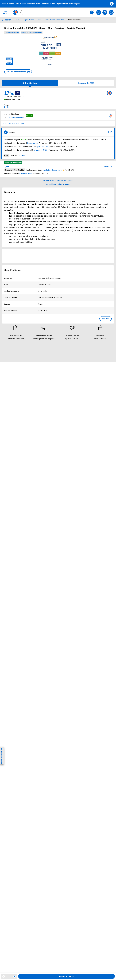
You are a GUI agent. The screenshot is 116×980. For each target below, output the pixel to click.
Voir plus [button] (106, 319)
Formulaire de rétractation (50, 454)
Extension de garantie (49, 391)
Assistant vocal (46, 397)
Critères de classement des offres (53, 476)
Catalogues (8, 378)
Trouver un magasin (84, 407)
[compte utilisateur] (105, 12)
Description (10, 192)
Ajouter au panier (67, 976)
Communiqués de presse (86, 404)
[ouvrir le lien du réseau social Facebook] (18, 487)
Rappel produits (46, 467)
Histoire (79, 378)
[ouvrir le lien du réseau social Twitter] (33, 487)
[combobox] (57, 12)
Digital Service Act (47, 464)
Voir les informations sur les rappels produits (55, 366)
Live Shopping (9, 391)
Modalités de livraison (49, 448)
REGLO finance (46, 385)
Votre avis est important (50, 404)
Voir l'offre (108, 166)
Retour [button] (8, 20)
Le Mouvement (83, 375)
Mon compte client (11, 432)
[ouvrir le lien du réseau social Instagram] (23, 487)
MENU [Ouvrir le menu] (6, 12)
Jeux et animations (11, 388)
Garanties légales (47, 458)
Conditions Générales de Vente (52, 432)
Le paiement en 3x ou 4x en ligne (53, 413)
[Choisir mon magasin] (99, 12)
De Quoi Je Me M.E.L (84, 397)
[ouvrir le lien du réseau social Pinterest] (38, 487)
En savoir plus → (17, 500)
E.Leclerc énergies (47, 382)
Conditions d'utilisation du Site (52, 439)
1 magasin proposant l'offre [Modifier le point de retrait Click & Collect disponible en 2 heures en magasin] (14, 123)
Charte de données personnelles (53, 442)
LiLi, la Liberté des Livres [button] (52, 170)
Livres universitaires (12, 33)
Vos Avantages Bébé (12, 385)
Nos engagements (83, 388)
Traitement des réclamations (51, 461)
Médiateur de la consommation (16, 448)
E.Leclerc (49, 410)
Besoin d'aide (10, 429)
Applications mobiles (48, 400)
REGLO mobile (46, 388)
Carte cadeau (45, 394)
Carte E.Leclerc (10, 382)
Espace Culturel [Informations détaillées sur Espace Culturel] (29, 20)
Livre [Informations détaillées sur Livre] (40, 20)
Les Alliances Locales (84, 391)
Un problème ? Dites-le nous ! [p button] (58, 184)
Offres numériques (47, 407)
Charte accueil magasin (49, 416)
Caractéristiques (12, 270)
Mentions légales (47, 436)
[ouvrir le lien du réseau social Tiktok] (28, 487)
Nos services (46, 375)
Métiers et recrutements (85, 394)
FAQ (6, 439)
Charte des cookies (47, 445)
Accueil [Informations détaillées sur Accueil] (17, 20)
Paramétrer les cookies (2, 756)
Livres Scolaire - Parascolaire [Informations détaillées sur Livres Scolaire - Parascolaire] (55, 20)
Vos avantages (11, 375)
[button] (18, 72)
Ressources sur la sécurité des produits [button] (58, 180)
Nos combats (81, 385)
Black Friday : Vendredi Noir (51, 419)
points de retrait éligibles (44, 140)
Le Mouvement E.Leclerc (86, 382)
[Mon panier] (111, 12)
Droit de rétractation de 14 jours (53, 451)
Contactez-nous (10, 445)
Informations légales (50, 429)
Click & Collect (46, 378)
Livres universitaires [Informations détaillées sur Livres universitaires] (75, 20)
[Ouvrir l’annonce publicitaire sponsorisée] (58, 256)
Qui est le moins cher (84, 400)
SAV (5, 442)
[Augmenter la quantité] (15, 976)
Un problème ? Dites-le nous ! (15, 451)
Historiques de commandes (15, 436)
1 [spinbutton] (9, 976)
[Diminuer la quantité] (4, 976)
